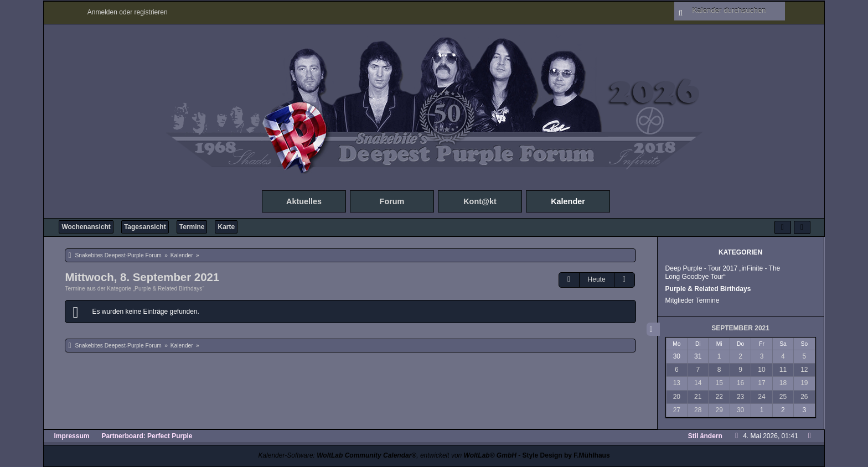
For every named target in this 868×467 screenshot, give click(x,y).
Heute (597, 279)
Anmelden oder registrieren (128, 12)
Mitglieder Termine (693, 300)
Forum (392, 201)
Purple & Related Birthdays (708, 289)
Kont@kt (480, 201)
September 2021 (740, 328)
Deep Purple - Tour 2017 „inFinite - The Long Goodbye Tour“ (723, 273)
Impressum (71, 436)
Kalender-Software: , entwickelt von (387, 455)
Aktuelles (304, 201)
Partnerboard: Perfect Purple (147, 436)
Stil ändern (705, 436)
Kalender (568, 201)
